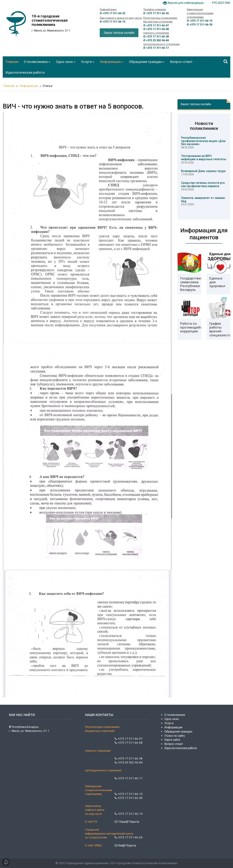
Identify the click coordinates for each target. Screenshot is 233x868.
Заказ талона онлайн (119, 33)
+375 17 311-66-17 (129, 778)
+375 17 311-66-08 (129, 743)
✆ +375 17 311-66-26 (156, 13)
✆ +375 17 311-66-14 (112, 22)
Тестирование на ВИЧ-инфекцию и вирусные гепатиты (204, 158)
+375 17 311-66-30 (129, 798)
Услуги (169, 723)
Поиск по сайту (175, 736)
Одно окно (172, 719)
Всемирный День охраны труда (203, 171)
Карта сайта (172, 740)
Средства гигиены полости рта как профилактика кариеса (203, 184)
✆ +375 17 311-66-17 (156, 48)
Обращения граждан (178, 732)
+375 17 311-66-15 (129, 794)
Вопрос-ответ (174, 744)
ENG (228, 3)
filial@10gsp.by (125, 845)
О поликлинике (175, 715)
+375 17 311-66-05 (129, 837)
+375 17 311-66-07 (129, 739)
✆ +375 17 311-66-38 (156, 37)
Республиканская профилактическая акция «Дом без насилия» (203, 141)
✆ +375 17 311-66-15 (200, 21)
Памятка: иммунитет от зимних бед (203, 200)
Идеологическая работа (181, 748)
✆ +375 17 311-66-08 (156, 29)
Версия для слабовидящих (186, 3)
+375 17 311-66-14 (129, 814)
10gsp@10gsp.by (127, 822)
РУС (215, 3)
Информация (29, 86)
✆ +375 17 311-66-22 (112, 13)
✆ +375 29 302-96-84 (156, 40)
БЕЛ (222, 3)
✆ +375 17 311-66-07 (156, 26)
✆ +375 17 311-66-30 (200, 25)
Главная (9, 86)
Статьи (48, 86)
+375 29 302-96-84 (129, 763)
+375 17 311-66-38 (129, 759)
